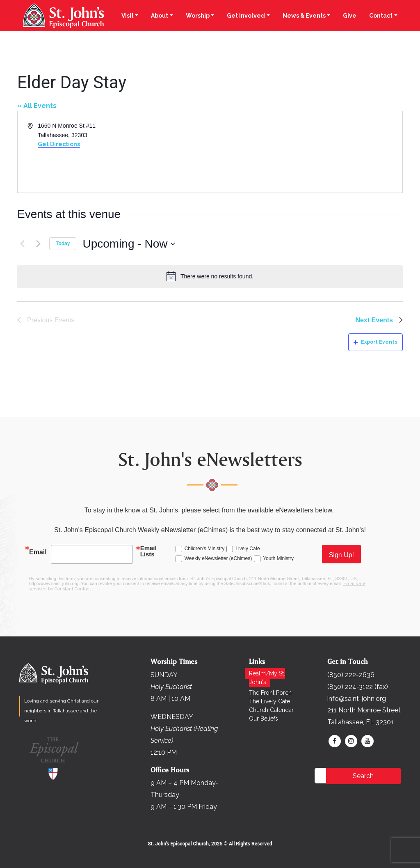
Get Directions (59, 144)
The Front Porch (270, 693)
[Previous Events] (22, 244)
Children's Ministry (205, 549)
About (160, 16)
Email (38, 552)
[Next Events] (38, 244)
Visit (128, 16)
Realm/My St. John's (267, 678)
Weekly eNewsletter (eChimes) (218, 558)
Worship (198, 16)
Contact (381, 16)
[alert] (210, 276)
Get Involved (246, 16)
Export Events (375, 342)
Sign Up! (341, 555)
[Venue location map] (306, 152)
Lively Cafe (248, 549)
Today (63, 243)
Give (350, 16)
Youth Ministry (278, 558)
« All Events (37, 106)
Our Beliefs (264, 719)
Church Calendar (271, 710)
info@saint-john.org (357, 699)
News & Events (304, 16)
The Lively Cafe (269, 701)
